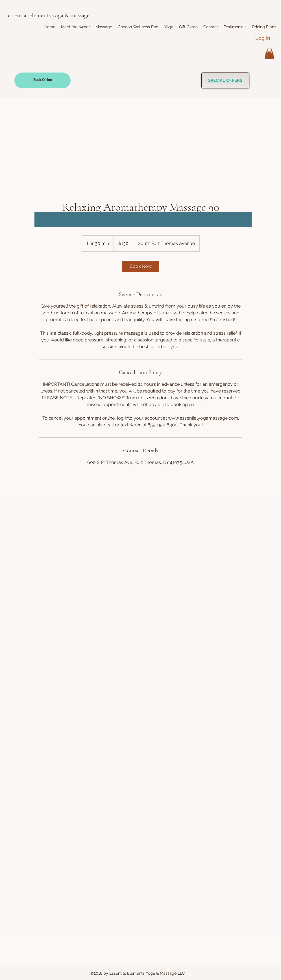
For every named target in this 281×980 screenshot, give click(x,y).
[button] (104, 27)
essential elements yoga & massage (49, 15)
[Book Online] (43, 80)
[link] (141, 266)
